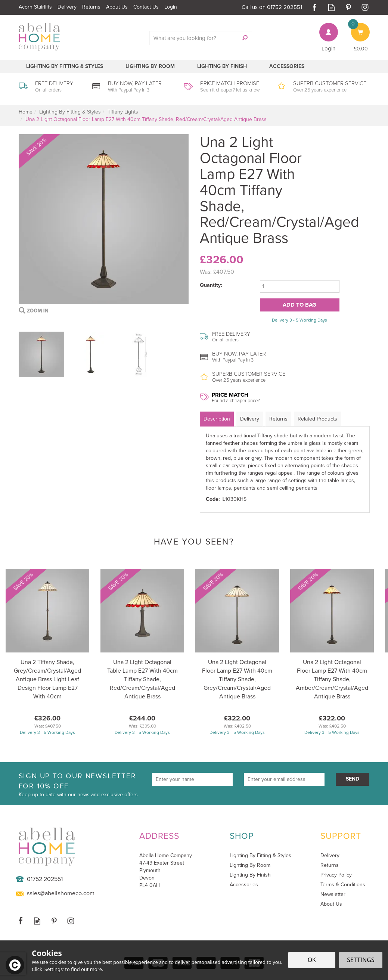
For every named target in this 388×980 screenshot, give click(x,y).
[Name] (192, 779)
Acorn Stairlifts (35, 7)
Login (328, 49)
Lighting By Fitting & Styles (260, 855)
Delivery (250, 419)
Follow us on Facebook (315, 7)
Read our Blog (331, 7)
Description (217, 419)
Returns (278, 419)
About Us (331, 904)
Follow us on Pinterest (348, 7)
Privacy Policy (336, 875)
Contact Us (146, 7)
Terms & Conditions (343, 885)
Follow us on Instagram (365, 7)
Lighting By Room (250, 865)
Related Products (317, 419)
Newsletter (333, 894)
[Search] (197, 38)
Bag (356, 27)
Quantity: (211, 285)
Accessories (244, 885)
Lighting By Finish (250, 875)
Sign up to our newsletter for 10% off (83, 785)
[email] (284, 779)
